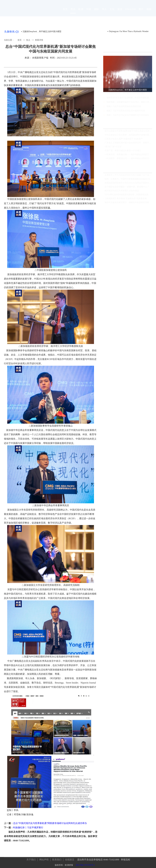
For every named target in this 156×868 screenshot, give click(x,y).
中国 (89, 12)
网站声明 (44, 859)
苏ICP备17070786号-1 (85, 864)
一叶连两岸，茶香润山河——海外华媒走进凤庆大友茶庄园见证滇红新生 (128, 159)
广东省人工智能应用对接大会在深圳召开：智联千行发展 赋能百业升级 (128, 144)
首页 (65, 12)
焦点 (73, 12)
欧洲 (81, 12)
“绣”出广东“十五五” (113, 148)
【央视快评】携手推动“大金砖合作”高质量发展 (126, 199)
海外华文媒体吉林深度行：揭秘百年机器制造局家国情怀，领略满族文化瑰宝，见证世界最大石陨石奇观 (128, 203)
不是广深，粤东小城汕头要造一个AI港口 (123, 151)
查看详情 (39, 40)
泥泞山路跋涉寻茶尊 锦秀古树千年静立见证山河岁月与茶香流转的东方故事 (128, 132)
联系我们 (57, 859)
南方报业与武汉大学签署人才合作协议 (122, 192)
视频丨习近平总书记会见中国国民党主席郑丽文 (128, 118)
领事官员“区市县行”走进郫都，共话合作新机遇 (128, 100)
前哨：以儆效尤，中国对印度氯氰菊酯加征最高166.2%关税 (128, 180)
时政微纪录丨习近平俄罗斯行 (28, 828)
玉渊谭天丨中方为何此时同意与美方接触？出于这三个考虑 (128, 176)
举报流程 (125, 859)
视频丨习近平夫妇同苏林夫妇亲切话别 (124, 109)
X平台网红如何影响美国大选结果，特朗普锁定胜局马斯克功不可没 (128, 195)
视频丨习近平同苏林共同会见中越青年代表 (126, 113)
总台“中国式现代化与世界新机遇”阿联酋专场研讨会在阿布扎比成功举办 (50, 823)
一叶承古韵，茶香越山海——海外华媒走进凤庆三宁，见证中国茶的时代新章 (128, 155)
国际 (96, 12)
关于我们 (31, 859)
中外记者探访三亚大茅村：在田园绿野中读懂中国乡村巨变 (128, 136)
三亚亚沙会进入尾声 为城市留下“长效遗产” (124, 140)
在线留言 (70, 859)
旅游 (120, 12)
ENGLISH (130, 12)
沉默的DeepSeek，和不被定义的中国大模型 (42, 32)
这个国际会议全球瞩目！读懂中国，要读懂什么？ (127, 188)
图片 (141, 12)
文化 (112, 12)
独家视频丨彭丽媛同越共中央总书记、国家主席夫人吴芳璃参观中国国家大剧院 (129, 105)
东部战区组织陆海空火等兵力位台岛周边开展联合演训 (128, 184)
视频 (149, 12)
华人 (104, 12)
